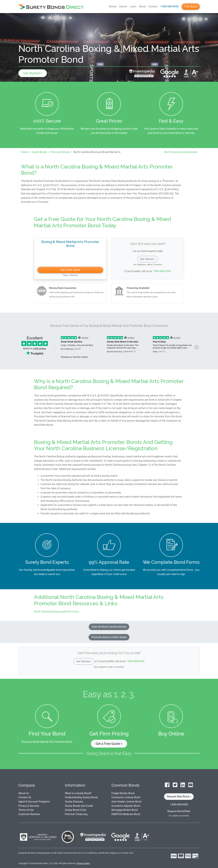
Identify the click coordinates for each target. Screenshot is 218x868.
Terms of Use (26, 810)
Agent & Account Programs (34, 802)
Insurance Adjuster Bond (126, 806)
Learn (133, 6)
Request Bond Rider (179, 811)
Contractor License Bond (126, 797)
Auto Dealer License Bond (126, 802)
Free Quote (191, 6)
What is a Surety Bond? (78, 793)
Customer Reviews (29, 814)
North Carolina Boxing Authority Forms (56, 612)
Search (123, 6)
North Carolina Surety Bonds (181, 152)
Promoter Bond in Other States (109, 637)
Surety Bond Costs (76, 810)
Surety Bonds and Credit (79, 806)
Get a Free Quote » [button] (109, 744)
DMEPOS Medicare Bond (126, 814)
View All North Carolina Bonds (109, 627)
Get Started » (33, 73)
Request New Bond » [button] (179, 797)
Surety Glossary (74, 802)
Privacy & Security (29, 806)
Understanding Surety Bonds (81, 797)
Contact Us (25, 797)
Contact (153, 6)
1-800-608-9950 (169, 6)
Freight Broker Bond (123, 793)
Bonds (113, 6)
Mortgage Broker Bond (125, 810)
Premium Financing (76, 814)
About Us (24, 793)
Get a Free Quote (70, 270)
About (142, 6)
